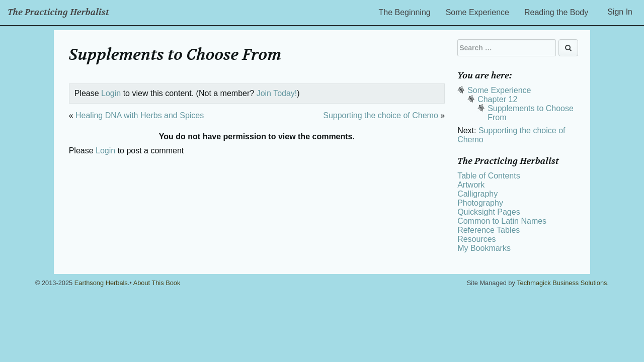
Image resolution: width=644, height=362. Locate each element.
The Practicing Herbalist (58, 12)
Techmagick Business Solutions (562, 283)
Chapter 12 (497, 99)
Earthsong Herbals (101, 283)
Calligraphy (477, 194)
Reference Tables (489, 230)
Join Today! (277, 93)
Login (111, 93)
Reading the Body (556, 12)
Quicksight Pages (489, 212)
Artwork (471, 185)
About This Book (157, 283)
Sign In (620, 12)
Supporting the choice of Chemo (381, 115)
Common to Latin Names (502, 221)
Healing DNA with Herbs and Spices (140, 115)
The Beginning (405, 12)
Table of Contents (489, 176)
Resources (476, 239)
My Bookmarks (484, 248)
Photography (480, 203)
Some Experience (477, 12)
